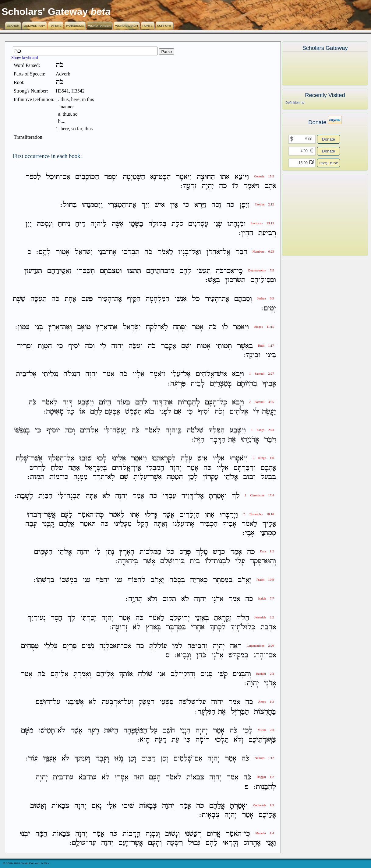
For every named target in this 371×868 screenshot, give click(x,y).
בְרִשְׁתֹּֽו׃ (44, 580)
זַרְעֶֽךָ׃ (188, 186)
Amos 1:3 (266, 702)
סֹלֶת (177, 224)
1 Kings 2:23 (262, 430)
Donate (329, 139)
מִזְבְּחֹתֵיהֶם (160, 271)
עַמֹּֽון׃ (22, 327)
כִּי (186, 205)
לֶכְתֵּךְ (218, 627)
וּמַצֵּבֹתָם (111, 271)
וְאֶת (67, 327)
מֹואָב (84, 327)
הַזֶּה (139, 778)
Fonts (148, 26)
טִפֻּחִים (30, 646)
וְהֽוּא (270, 561)
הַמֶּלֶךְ (217, 430)
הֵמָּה (41, 834)
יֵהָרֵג (260, 655)
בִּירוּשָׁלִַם (172, 561)
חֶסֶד (56, 618)
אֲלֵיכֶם (267, 815)
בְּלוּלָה (157, 224)
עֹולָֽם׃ (78, 843)
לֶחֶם (141, 402)
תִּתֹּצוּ (134, 271)
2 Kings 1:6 (263, 458)
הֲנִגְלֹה (72, 374)
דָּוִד (157, 402)
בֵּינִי (271, 355)
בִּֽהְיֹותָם (247, 384)
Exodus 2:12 (264, 204)
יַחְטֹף (102, 580)
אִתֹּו (210, 515)
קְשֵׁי (223, 674)
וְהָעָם (155, 843)
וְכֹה (90, 346)
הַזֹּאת (111, 731)
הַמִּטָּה (175, 477)
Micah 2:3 (266, 730)
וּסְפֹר (111, 177)
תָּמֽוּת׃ (36, 477)
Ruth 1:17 (266, 346)
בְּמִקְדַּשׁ (238, 655)
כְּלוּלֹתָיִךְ (243, 627)
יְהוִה (200, 599)
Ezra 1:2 (267, 551)
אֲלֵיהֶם (105, 674)
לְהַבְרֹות (189, 402)
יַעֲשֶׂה (136, 346)
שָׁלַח (22, 459)
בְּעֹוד (123, 402)
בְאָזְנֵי (202, 618)
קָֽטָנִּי (48, 524)
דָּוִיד (187, 496)
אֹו (82, 412)
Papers (56, 26)
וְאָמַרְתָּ (218, 496)
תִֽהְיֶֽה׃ (134, 599)
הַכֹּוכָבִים (87, 177)
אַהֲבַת (268, 627)
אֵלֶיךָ (269, 524)
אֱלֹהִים (205, 374)
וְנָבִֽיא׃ (183, 655)
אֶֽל (226, 252)
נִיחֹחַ (64, 224)
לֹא (106, 496)
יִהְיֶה (208, 186)
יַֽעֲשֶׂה (119, 430)
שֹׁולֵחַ (145, 674)
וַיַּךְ (145, 205)
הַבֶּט (165, 177)
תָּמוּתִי (224, 346)
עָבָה (31, 524)
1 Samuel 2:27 (262, 374)
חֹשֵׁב (169, 731)
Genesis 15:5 (264, 176)
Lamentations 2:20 (260, 646)
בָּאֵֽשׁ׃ (213, 280)
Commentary (34, 26)
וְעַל (129, 703)
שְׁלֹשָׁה (187, 703)
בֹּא (82, 778)
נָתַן (110, 552)
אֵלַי (111, 806)
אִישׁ (160, 205)
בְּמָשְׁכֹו (68, 580)
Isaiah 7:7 (266, 598)
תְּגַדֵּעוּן (33, 271)
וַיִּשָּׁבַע (86, 402)
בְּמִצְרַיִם (221, 384)
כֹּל (196, 299)
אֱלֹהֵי (231, 477)
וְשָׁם (186, 346)
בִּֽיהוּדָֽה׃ (127, 561)
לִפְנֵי (165, 412)
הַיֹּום (105, 402)
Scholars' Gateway (45, 12)
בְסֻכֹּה (177, 580)
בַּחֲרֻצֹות (265, 712)
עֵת (175, 740)
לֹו (235, 186)
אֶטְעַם (112, 412)
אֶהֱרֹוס (252, 843)
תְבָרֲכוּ (130, 252)
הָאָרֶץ (127, 552)
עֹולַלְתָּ (158, 646)
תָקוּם (169, 599)
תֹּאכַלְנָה (110, 646)
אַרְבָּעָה (111, 703)
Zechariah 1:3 (263, 805)
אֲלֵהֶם (67, 524)
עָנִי (118, 580)
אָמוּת (204, 346)
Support (164, 26)
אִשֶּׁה (118, 224)
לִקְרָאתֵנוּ (164, 459)
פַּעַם (87, 299)
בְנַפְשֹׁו (22, 430)
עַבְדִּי (169, 496)
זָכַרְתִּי (88, 618)
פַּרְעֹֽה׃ (177, 384)
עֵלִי (175, 374)
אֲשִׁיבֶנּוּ (75, 703)
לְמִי (177, 646)
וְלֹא (152, 599)
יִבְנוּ (25, 834)
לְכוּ (102, 459)
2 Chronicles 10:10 (258, 514)
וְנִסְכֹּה (45, 224)
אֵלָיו (138, 374)
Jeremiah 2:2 (264, 617)
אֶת (132, 205)
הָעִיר (212, 299)
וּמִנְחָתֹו (236, 224)
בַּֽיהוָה (173, 430)
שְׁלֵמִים (183, 759)
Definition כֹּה (295, 103)
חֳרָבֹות (131, 834)
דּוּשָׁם (43, 703)
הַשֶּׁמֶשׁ (133, 412)
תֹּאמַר (88, 524)
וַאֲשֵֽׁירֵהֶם (59, 271)
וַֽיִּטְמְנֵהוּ (92, 205)
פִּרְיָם (70, 646)
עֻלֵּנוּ (178, 524)
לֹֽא (164, 327)
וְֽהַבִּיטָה (197, 646)
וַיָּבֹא (238, 374)
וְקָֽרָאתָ (223, 618)
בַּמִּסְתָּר (223, 580)
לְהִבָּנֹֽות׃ (265, 787)
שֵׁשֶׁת (19, 299)
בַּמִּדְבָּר (176, 627)
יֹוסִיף (53, 430)
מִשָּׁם (27, 731)
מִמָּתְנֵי (268, 533)
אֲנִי (161, 674)
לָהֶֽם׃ (43, 252)
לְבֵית (198, 384)
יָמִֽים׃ (269, 308)
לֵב (175, 674)
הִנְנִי (185, 731)
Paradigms (75, 26)
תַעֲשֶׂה (38, 299)
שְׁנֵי (218, 224)
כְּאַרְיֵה (199, 580)
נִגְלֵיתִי (50, 374)
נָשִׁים (88, 646)
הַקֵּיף (134, 299)
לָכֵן (193, 477)
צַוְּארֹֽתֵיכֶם (262, 740)
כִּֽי (240, 271)
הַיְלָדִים (189, 515)
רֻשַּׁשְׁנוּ (193, 834)
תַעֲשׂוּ (203, 271)
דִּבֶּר (270, 440)
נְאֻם (97, 806)
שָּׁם (124, 477)
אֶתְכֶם (268, 468)
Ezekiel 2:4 (265, 674)
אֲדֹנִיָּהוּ (250, 440)
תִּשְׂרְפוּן (235, 280)
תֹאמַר (85, 515)
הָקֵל (143, 524)
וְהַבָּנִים (242, 674)
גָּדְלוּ (151, 515)
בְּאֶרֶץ (153, 627)
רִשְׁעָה (175, 843)
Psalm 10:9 (265, 580)
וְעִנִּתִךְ (82, 759)
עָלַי (240, 561)
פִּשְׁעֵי (166, 703)
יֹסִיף (74, 346)
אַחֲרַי (198, 627)
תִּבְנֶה (73, 496)
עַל (202, 703)
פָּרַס (185, 552)
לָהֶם (185, 271)
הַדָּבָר (217, 440)
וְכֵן (164, 759)
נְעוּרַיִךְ (36, 618)
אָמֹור (63, 252)
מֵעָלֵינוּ (123, 524)
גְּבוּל (194, 843)
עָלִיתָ (140, 477)
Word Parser (99, 26)
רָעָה (93, 731)
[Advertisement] (316, 215)
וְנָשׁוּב (172, 834)
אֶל (187, 374)
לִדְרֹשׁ (38, 468)
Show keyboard (25, 58)
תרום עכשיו (329, 163)
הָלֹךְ (243, 618)
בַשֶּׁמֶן (136, 224)
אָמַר (198, 327)
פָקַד (256, 561)
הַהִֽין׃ (246, 233)
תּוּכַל (53, 177)
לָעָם (67, 515)
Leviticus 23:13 (262, 223)
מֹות (54, 477)
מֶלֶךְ (202, 552)
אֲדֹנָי (217, 599)
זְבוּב (249, 477)
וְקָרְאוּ (230, 843)
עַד (92, 843)
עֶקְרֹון (211, 477)
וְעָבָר (102, 759)
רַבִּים (148, 759)
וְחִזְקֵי (188, 674)
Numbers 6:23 (263, 252)
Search (13, 26)
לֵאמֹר (165, 252)
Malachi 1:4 (265, 833)
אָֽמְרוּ (121, 778)
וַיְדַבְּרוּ (229, 515)
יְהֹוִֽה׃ (252, 683)
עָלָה (186, 459)
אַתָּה (74, 468)
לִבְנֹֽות (222, 561)
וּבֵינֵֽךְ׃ (252, 355)
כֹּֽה (100, 515)
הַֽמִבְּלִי (155, 468)
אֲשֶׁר (37, 459)
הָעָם (211, 402)
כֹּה (223, 186)
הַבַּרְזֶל (240, 712)
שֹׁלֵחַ (57, 468)
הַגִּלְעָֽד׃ (205, 712)
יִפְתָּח (180, 327)
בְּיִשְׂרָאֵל (96, 468)
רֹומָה (203, 740)
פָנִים (206, 674)
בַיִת (195, 561)
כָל (223, 402)
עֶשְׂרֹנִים (198, 224)
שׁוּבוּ (85, 459)
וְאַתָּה (160, 524)
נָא (153, 177)
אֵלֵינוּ (119, 459)
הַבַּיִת (45, 496)
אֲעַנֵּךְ (50, 759)
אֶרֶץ (102, 327)
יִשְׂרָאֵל (84, 252)
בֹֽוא (149, 412)
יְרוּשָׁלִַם (180, 618)
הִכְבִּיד (209, 524)
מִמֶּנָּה (80, 477)
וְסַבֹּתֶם (243, 299)
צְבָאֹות (195, 778)
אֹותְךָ (126, 674)
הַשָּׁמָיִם (43, 552)
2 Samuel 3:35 (262, 402)
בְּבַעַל (268, 477)
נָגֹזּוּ (119, 759)
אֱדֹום (214, 834)
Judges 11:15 (264, 327)
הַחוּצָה (206, 177)
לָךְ (71, 618)
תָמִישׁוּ (47, 731)
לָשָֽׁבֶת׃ (24, 496)
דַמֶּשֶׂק (147, 703)
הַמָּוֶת (45, 346)
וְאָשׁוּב (38, 806)
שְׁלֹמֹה (195, 430)
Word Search (127, 26)
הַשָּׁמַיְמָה (134, 177)
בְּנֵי (102, 252)
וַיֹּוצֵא (242, 177)
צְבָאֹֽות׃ (209, 815)
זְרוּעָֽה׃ (118, 627)
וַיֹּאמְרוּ (239, 459)
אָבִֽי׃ (249, 533)
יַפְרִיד (25, 346)
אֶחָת (70, 299)
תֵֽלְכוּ (222, 740)
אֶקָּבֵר (168, 346)
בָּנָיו (183, 252)
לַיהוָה (99, 224)
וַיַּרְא (200, 205)
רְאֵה (236, 646)
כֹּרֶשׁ (219, 552)
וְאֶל (196, 252)
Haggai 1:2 (265, 777)
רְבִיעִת (267, 233)
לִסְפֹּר (33, 177)
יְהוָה (117, 346)
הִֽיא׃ (143, 740)
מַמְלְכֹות (150, 552)
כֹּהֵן (201, 655)
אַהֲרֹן (213, 252)
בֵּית (21, 374)
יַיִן (28, 224)
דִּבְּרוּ (34, 515)
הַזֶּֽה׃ (198, 440)
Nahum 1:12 (264, 758)
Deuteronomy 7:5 (261, 270)
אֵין (174, 205)
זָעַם (123, 843)
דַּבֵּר (241, 252)
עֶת (93, 778)
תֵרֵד (99, 477)
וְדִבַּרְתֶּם (245, 468)
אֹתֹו (225, 177)
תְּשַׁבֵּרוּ (86, 271)
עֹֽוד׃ (32, 759)
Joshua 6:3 (265, 298)
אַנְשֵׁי (181, 299)
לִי (103, 346)
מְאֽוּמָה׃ (54, 412)
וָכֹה (216, 205)
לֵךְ (236, 496)
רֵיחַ (80, 224)
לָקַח (152, 327)
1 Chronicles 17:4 (260, 495)
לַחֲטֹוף (136, 580)
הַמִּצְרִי (117, 205)
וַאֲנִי (271, 843)
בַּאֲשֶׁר (245, 346)
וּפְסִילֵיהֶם (263, 280)
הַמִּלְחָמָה (157, 299)
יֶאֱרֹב (244, 580)
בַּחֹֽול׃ (69, 205)
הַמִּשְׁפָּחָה (135, 731)
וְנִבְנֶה (153, 834)
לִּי (256, 412)
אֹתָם (270, 186)
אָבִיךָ (269, 384)
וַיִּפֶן (244, 205)
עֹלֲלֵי (51, 646)
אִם (66, 177)
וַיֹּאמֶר (184, 177)
